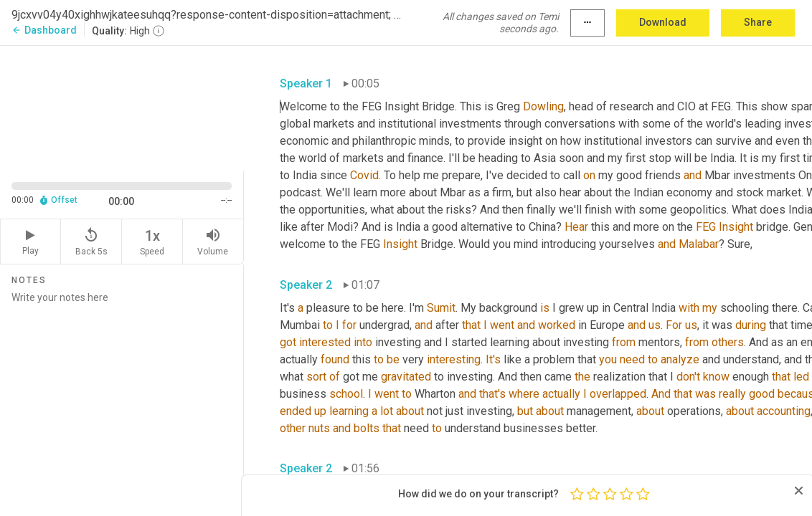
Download (663, 22)
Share (758, 22)
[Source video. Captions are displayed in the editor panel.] (122, 107)
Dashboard (44, 30)
